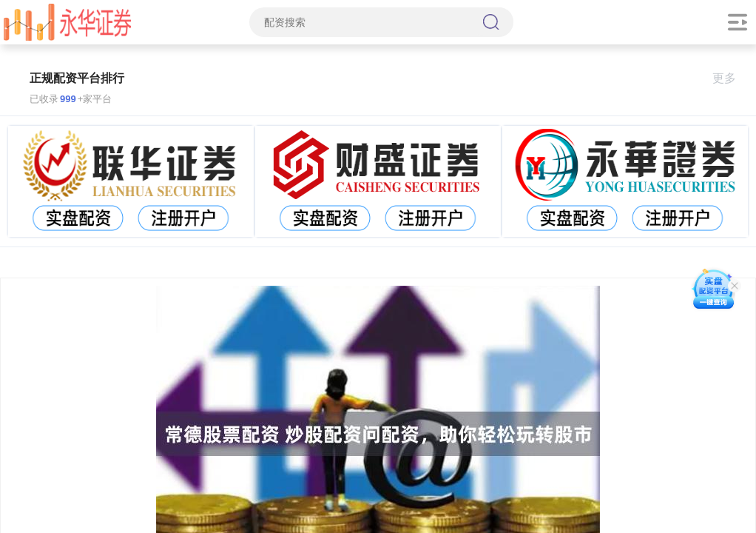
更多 (730, 78)
